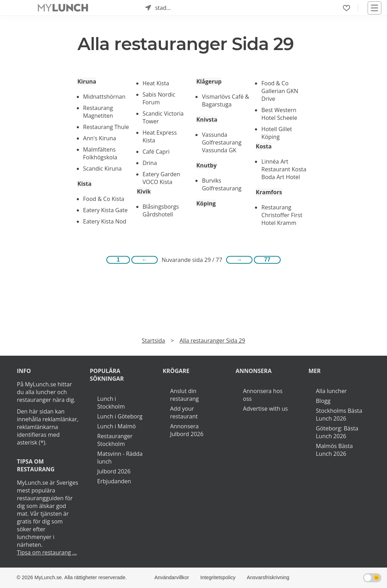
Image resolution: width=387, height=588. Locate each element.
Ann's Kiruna (100, 138)
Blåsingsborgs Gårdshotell (161, 210)
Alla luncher (331, 391)
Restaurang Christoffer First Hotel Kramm (282, 215)
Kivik (144, 191)
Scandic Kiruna (102, 169)
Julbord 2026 (114, 471)
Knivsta (207, 120)
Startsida (154, 341)
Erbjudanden (114, 481)
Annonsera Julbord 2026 (187, 430)
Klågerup (209, 81)
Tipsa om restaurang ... (47, 552)
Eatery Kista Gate (105, 210)
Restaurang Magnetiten (98, 112)
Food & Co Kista (104, 199)
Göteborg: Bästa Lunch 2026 (337, 432)
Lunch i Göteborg (120, 416)
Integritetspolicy (218, 577)
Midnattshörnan (104, 97)
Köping (206, 203)
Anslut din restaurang (184, 395)
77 (267, 260)
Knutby (206, 165)
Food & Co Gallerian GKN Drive (280, 91)
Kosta (264, 146)
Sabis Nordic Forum (159, 98)
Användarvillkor (171, 577)
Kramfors (269, 192)
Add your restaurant (184, 412)
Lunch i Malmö (117, 426)
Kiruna (87, 81)
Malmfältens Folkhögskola (100, 153)
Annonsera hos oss (263, 395)
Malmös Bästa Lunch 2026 (334, 450)
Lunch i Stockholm (111, 403)
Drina (150, 163)
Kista (85, 184)
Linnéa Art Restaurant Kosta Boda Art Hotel (284, 169)
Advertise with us (265, 409)
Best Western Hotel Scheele (279, 114)
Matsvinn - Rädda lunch (120, 458)
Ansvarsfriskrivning (268, 577)
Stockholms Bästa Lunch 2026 (339, 415)
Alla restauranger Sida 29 (212, 341)
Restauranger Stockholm (115, 440)
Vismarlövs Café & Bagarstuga (225, 100)
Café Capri (156, 152)
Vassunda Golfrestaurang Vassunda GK (221, 142)
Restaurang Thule (106, 127)
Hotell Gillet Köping (277, 133)
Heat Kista (156, 83)
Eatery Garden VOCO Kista (161, 178)
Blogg (323, 401)
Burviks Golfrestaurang (221, 184)
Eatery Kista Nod (105, 221)
